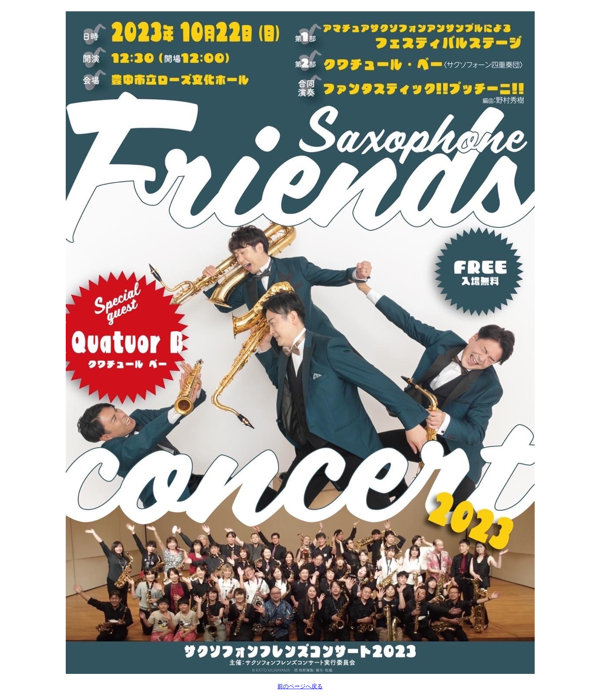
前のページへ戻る (300, 686)
